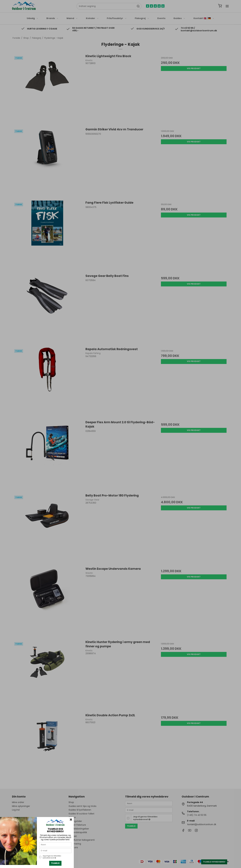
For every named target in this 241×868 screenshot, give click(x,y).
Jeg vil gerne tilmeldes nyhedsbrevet (52, 857)
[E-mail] (55, 850)
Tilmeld (55, 863)
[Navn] (55, 845)
